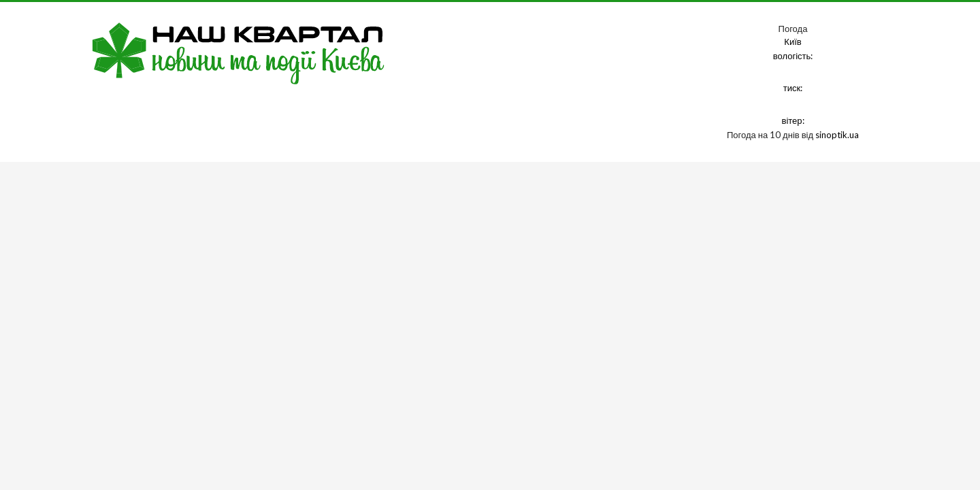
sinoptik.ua (837, 135)
